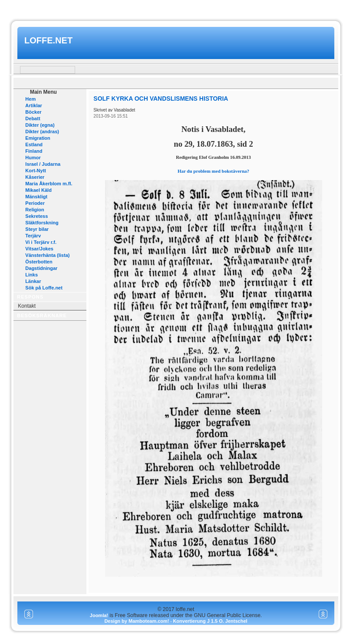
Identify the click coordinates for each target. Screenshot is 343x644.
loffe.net (48, 40)
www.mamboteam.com (171, 8)
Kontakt (27, 306)
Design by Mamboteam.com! (137, 621)
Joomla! (99, 615)
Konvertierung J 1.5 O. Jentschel (210, 621)
